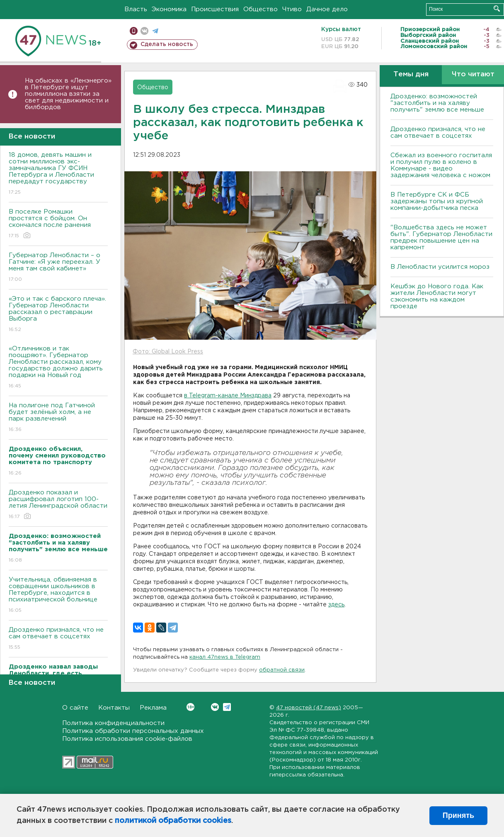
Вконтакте (190, 707)
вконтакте (144, 31)
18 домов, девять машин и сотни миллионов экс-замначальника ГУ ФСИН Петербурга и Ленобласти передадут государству (58, 174)
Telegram (227, 707)
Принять (458, 815)
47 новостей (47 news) (309, 708)
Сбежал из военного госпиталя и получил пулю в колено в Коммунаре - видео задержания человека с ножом (441, 165)
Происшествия (215, 9)
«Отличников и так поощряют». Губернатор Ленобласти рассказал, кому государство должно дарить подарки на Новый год (58, 368)
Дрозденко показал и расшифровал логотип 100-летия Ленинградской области (58, 505)
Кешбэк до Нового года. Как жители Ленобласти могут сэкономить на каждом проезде (437, 296)
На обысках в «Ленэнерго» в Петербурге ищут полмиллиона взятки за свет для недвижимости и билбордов (68, 94)
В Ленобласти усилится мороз (440, 267)
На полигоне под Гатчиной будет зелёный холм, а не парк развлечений (58, 418)
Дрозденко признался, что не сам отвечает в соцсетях (58, 639)
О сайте (75, 708)
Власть (136, 9)
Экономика (169, 9)
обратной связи (282, 670)
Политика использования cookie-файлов (127, 739)
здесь (336, 605)
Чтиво (292, 9)
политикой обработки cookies (173, 821)
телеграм (155, 31)
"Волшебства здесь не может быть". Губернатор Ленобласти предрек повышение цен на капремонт (441, 237)
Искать (497, 9)
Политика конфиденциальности (113, 723)
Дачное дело (327, 9)
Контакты (114, 708)
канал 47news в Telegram (225, 657)
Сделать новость (167, 44)
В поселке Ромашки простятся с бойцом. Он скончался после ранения (58, 224)
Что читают (473, 74)
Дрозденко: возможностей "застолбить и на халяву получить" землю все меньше (437, 103)
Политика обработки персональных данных (133, 731)
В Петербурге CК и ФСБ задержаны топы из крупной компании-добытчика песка (437, 201)
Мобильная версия (134, 31)
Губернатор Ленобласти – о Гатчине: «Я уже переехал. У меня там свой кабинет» (58, 268)
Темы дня (411, 74)
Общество (260, 9)
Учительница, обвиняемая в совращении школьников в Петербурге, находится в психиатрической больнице (58, 595)
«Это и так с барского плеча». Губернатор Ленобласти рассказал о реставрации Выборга (58, 315)
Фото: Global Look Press (168, 352)
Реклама (153, 708)
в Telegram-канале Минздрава (228, 396)
